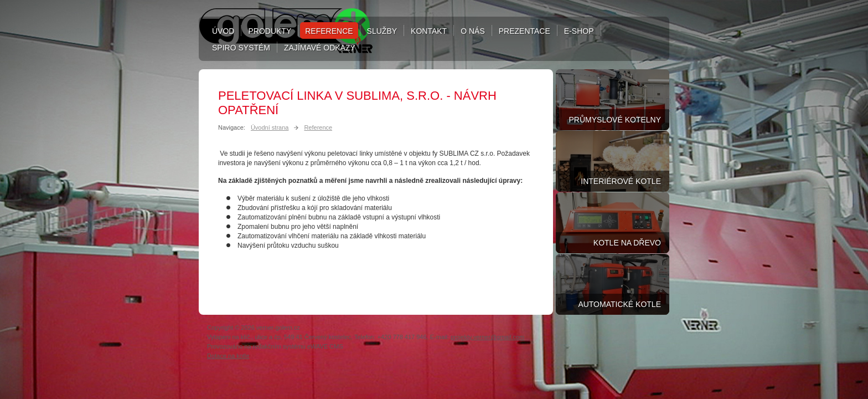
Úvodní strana (270, 127)
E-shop (579, 31)
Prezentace (525, 31)
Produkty (270, 31)
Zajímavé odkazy (320, 48)
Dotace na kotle (228, 356)
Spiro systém (241, 48)
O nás (473, 31)
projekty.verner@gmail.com (487, 337)
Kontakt (429, 31)
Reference (329, 31)
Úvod (223, 31)
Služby (382, 31)
